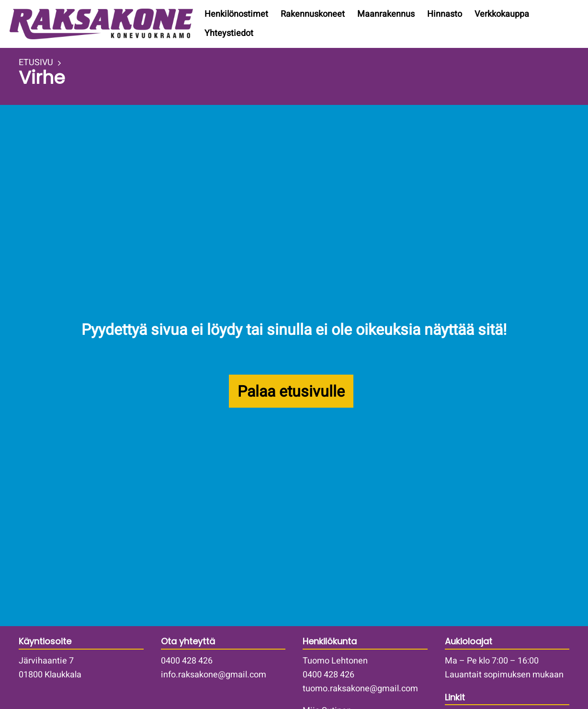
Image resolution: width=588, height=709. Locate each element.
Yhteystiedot (229, 33)
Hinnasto (445, 14)
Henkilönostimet (236, 14)
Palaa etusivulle (291, 392)
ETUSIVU (36, 63)
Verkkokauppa (502, 14)
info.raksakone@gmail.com (214, 675)
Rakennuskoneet (313, 14)
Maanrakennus (386, 14)
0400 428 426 (187, 661)
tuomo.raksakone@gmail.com (360, 689)
